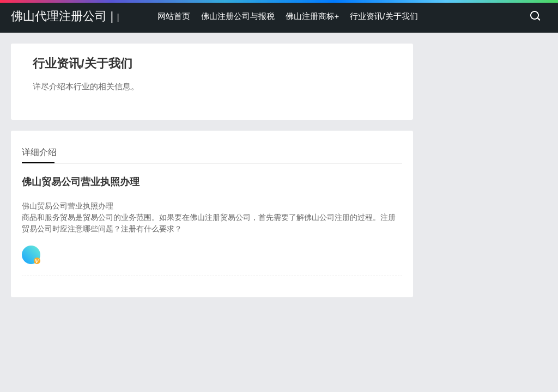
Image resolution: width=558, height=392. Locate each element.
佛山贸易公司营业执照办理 (81, 182)
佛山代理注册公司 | (65, 16)
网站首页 (174, 16)
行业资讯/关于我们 (384, 16)
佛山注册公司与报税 (238, 16)
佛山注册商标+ (313, 16)
